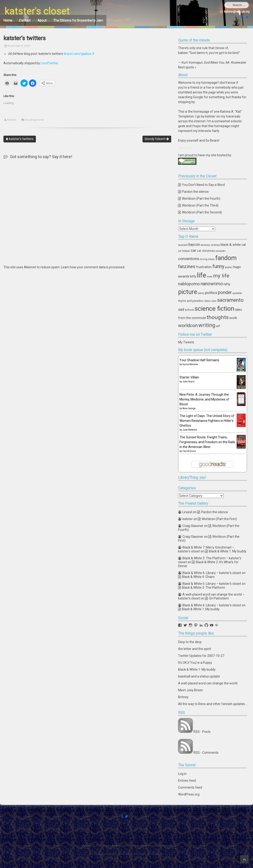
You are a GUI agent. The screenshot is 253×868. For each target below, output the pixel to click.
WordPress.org (189, 794)
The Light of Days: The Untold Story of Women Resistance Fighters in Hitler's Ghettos (207, 421)
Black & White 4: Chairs (198, 577)
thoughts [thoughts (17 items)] (218, 317)
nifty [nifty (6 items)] (227, 284)
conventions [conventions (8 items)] (189, 259)
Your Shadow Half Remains (199, 360)
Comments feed (190, 787)
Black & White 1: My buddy (228, 551)
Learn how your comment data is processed (93, 267)
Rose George (189, 408)
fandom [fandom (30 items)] (226, 258)
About (42, 20)
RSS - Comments (206, 753)
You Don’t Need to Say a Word (203, 185)
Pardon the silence (195, 192)
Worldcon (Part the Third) (200, 205)
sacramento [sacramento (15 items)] (230, 300)
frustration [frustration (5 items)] (204, 267)
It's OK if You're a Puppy (195, 663)
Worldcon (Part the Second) (202, 212)
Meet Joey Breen (190, 690)
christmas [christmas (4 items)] (208, 251)
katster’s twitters (20, 139)
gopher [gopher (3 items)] (229, 267)
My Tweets (186, 342)
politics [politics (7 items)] (211, 293)
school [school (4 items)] (189, 310)
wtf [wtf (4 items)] (218, 326)
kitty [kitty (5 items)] (193, 276)
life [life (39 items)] (202, 275)
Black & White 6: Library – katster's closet (212, 573)
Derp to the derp (190, 642)
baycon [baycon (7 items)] (194, 245)
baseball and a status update (199, 676)
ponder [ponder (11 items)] (225, 293)
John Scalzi (189, 382)
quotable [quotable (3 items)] (237, 293)
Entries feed (187, 781)
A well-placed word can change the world (208, 683)
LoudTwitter (50, 63)
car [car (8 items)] (193, 250)
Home (8, 20)
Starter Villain (189, 377)
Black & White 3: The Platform (203, 588)
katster (12, 120)
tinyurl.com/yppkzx (78, 54)
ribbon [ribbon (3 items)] (207, 301)
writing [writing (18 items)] (207, 325)
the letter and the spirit (195, 649)
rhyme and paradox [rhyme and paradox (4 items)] (190, 301)
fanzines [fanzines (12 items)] (187, 266)
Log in (182, 774)
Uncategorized (34, 120)
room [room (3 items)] (214, 301)
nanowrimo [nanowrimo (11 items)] (212, 284)
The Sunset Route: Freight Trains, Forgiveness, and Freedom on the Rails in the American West (207, 442)
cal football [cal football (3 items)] (184, 251)
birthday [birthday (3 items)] (215, 245)
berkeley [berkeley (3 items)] (205, 245)
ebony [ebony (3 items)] (211, 259)
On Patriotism (219, 598)
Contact (25, 20)
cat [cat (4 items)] (199, 251)
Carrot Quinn (189, 451)
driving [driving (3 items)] (204, 259)
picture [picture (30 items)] (188, 292)
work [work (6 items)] (233, 318)
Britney (183, 697)
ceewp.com (157, 854)
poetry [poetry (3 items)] (201, 293)
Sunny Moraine (190, 364)
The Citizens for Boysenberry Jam (78, 20)
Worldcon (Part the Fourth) (201, 199)
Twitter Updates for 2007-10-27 (201, 656)
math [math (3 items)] (210, 277)
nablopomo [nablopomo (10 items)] (189, 284)
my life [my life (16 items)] (221, 276)
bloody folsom (157, 139)
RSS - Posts (202, 732)
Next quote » (187, 67)
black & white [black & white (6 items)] (231, 245)
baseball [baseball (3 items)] (183, 245)
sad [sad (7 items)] (181, 309)
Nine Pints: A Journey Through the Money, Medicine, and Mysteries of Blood (204, 399)
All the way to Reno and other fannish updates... (213, 704)
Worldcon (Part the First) (219, 519)
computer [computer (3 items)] (221, 251)
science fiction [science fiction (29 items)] (214, 309)
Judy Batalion (190, 430)
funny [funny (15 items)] (218, 266)
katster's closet (37, 11)
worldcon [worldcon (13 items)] (188, 325)
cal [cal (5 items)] (244, 245)
